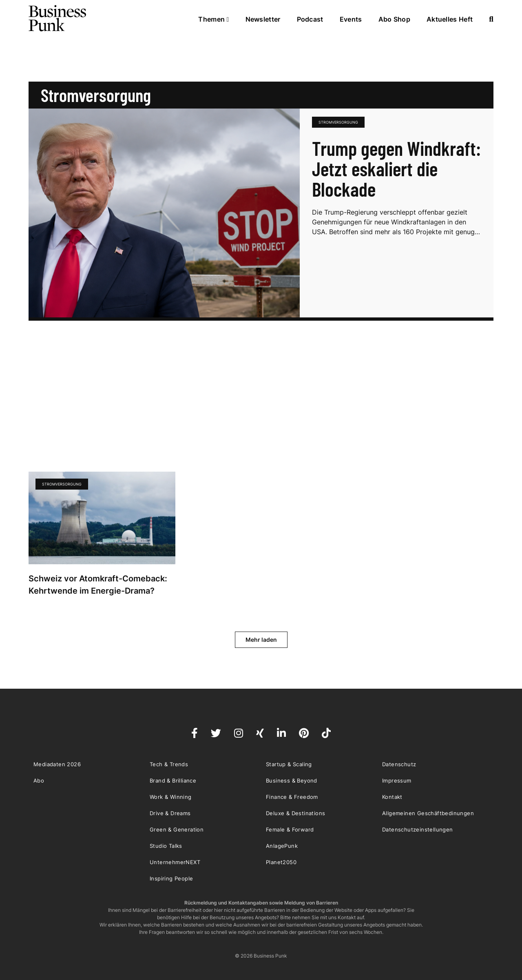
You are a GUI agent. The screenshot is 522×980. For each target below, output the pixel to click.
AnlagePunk (282, 846)
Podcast (310, 19)
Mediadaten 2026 (57, 764)
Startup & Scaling (289, 764)
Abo (39, 780)
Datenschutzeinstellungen (418, 829)
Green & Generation (177, 829)
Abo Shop (394, 19)
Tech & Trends (169, 764)
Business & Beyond (292, 780)
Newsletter (263, 19)
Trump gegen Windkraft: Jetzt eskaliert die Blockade (396, 169)
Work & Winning (171, 797)
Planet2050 (281, 862)
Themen (213, 19)
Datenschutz (399, 764)
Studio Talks (166, 846)
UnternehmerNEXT (175, 862)
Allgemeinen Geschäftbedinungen (428, 813)
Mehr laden (261, 640)
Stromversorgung (338, 122)
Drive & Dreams (170, 813)
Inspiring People (171, 878)
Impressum (397, 780)
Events (351, 19)
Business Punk (58, 18)
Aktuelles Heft (450, 19)
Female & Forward (290, 829)
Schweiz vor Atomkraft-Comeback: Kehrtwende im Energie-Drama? (98, 585)
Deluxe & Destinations (295, 813)
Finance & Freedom (292, 797)
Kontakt (392, 797)
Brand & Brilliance (173, 780)
